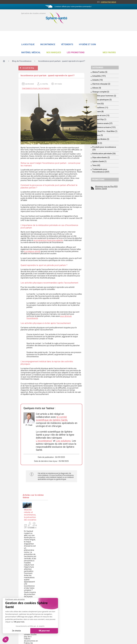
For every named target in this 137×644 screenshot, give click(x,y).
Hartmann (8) (98, 112)
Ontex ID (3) (97, 143)
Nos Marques (54, 52)
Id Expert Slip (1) (99, 119)
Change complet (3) (101, 92)
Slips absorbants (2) (101, 157)
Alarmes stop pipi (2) (101, 84)
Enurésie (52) (98, 104)
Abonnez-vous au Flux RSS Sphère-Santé (106, 188)
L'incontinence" (44, 441)
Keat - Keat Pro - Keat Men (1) (105, 131)
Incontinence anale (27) (102, 123)
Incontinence (48, 44)
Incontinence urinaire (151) (104, 127)
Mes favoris (109, 52)
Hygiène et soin (87, 44)
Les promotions (76, 52)
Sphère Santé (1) (99, 161)
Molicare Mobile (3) (101, 139)
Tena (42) (96, 165)
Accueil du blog (28, 68)
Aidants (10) (98, 80)
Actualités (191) (99, 76)
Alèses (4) (97, 88)
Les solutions (63, 441)
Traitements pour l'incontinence (36, 88)
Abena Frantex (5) (100, 72)
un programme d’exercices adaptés (48, 240)
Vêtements (67, 44)
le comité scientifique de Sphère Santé (52, 418)
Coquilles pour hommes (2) (104, 96)
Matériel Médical (31, 52)
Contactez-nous (108, 2)
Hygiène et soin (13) (101, 115)
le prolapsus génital (32, 251)
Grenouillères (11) (100, 108)
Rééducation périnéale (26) (104, 154)
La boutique (28, 44)
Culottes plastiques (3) (102, 100)
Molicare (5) (98, 135)
